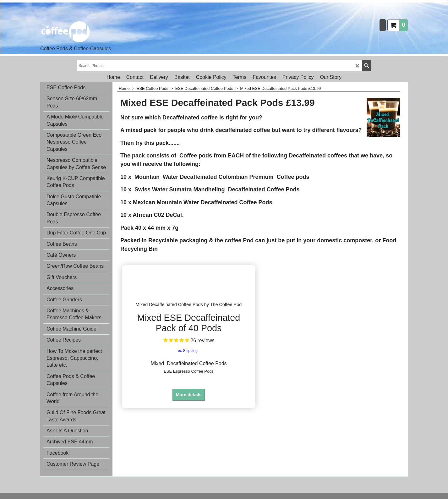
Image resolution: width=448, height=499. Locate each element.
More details (189, 399)
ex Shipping (188, 355)
